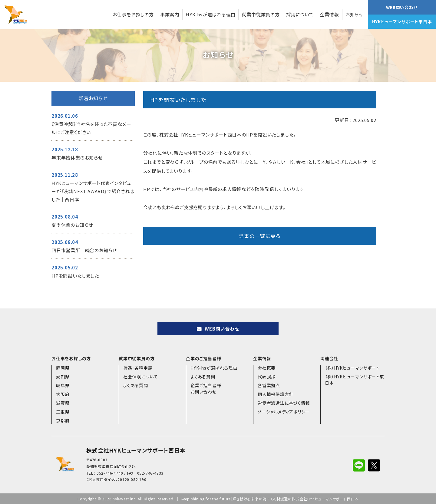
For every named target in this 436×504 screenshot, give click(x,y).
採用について (300, 14)
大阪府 (63, 394)
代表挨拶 (267, 377)
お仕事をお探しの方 (133, 14)
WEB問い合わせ (402, 7)
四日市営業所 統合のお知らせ (84, 250)
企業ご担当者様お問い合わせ (206, 389)
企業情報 (330, 14)
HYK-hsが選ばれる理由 (210, 14)
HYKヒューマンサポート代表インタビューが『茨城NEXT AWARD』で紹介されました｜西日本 (93, 191)
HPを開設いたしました (75, 276)
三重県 (63, 412)
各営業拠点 (269, 385)
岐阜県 (63, 385)
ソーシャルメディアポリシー (284, 412)
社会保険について (140, 377)
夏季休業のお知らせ (72, 225)
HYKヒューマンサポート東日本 (402, 21)
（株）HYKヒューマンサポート (352, 368)
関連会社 (329, 358)
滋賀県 (63, 403)
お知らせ (354, 14)
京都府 (63, 420)
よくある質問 (136, 385)
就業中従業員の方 (261, 14)
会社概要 (267, 368)
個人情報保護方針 (276, 394)
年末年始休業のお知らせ (77, 158)
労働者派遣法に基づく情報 (284, 403)
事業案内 (170, 14)
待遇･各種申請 (138, 368)
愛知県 (63, 377)
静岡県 (63, 368)
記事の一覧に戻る (259, 236)
